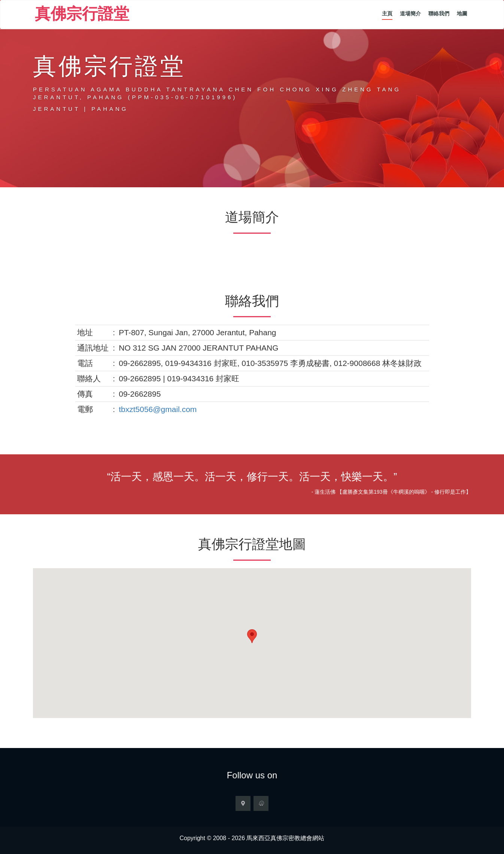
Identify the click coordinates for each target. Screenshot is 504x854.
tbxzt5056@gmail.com (158, 409)
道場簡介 (410, 13)
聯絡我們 (439, 13)
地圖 (462, 13)
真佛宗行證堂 (82, 15)
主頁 (387, 13)
